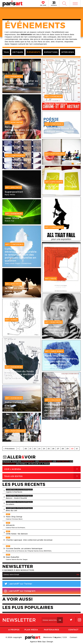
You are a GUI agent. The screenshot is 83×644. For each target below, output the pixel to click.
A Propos (14, 630)
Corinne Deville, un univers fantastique (24, 549)
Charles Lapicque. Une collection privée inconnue (29, 540)
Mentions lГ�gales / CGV (55, 637)
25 (49, 449)
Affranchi (10, 525)
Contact (73, 630)
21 (30, 449)
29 (68, 449)
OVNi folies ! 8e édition (17, 534)
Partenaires (52, 630)
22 (35, 449)
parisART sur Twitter (17, 584)
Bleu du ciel (12, 510)
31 (77, 449)
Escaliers (10, 504)
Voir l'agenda (42, 469)
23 (39, 449)
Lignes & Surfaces (14, 492)
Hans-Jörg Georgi (14, 517)
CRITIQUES (18, 52)
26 (53, 449)
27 (58, 449)
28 (63, 449)
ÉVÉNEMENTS (34, 52)
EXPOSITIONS (51, 52)
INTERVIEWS (68, 52)
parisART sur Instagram (20, 591)
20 (26, 449)
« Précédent (9, 449)
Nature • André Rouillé (16, 498)
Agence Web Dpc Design (42, 642)
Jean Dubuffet (13, 557)
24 (44, 449)
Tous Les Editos (42, 476)
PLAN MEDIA (31, 630)
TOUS (6, 52)
